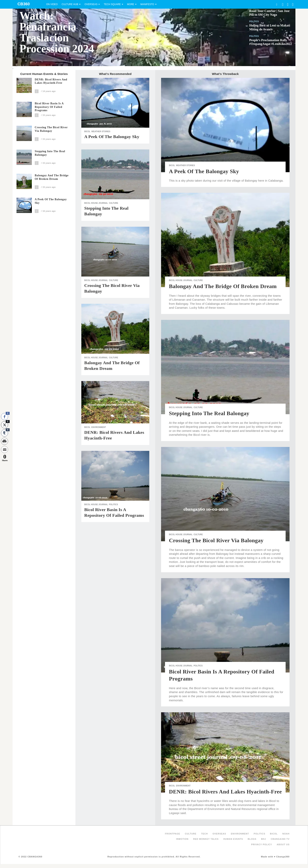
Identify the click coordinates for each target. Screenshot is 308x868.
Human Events (233, 839)
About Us (283, 844)
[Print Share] (5, 441)
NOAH (286, 834)
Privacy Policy (262, 844)
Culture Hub (70, 4)
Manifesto (147, 4)
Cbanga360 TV (280, 839)
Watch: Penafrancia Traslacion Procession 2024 (57, 32)
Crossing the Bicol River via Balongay (51, 129)
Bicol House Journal (96, 203)
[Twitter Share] (5, 425)
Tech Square (112, 4)
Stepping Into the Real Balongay (50, 153)
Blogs (252, 839)
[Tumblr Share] (5, 433)
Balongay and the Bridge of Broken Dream (52, 177)
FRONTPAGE (173, 834)
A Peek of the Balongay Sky (51, 201)
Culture (113, 203)
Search (277, 4)
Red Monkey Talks (206, 839)
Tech (204, 834)
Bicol (87, 131)
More (131, 4)
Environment (99, 427)
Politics (254, 21)
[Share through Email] (5, 449)
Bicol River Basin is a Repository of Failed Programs (49, 107)
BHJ (264, 839)
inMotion (182, 839)
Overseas (91, 4)
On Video (52, 4)
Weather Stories (101, 131)
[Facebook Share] (5, 417)
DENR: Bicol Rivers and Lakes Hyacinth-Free (51, 81)
